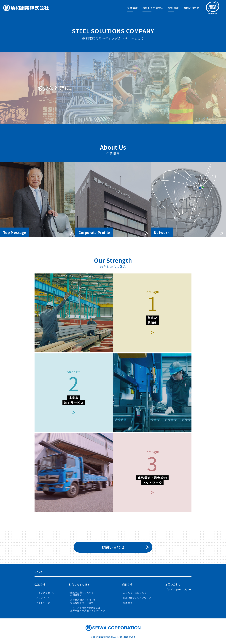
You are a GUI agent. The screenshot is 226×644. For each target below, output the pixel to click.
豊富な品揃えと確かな (82, 594)
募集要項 (128, 603)
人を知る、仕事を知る (135, 593)
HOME (38, 572)
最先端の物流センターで (83, 602)
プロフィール (43, 598)
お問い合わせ (191, 8)
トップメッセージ (45, 593)
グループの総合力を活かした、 (89, 609)
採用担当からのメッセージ (137, 598)
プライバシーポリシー (178, 590)
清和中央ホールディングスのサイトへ (213, 8)
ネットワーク (43, 603)
